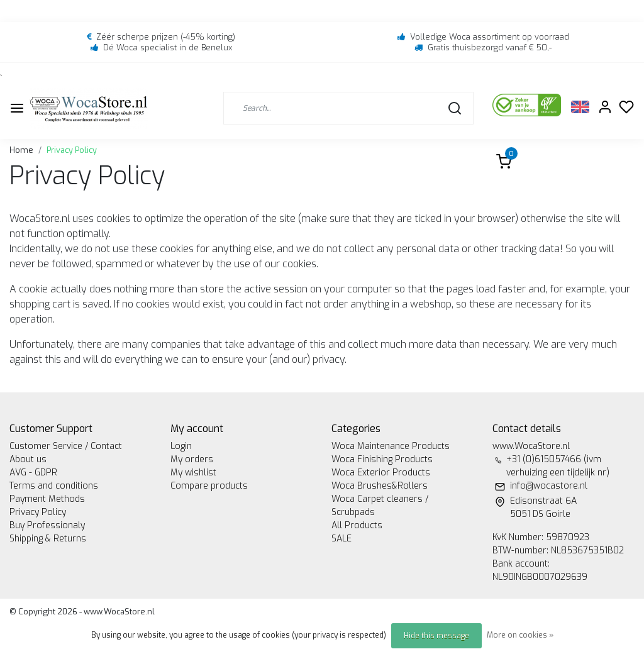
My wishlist (193, 473)
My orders (192, 459)
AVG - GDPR (33, 473)
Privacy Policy (72, 150)
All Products (357, 525)
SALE (341, 539)
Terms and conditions (54, 486)
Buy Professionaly (47, 525)
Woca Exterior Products (381, 473)
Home (21, 150)
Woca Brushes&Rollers (380, 486)
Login (181, 446)
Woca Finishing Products (382, 459)
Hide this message (436, 636)
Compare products (209, 486)
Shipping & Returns (48, 539)
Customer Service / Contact (66, 446)
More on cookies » (520, 635)
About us (28, 459)
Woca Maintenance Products (391, 446)
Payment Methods (47, 499)
